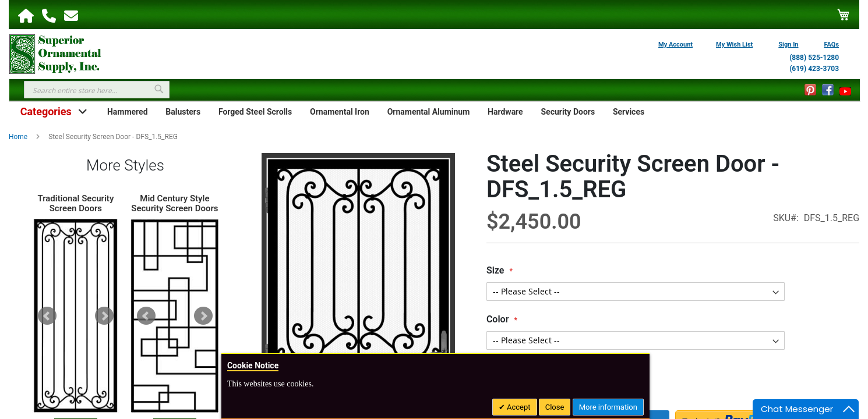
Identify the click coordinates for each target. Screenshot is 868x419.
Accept (518, 407)
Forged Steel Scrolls (255, 112)
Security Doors (568, 112)
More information (608, 407)
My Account (675, 45)
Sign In (788, 45)
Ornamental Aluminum (429, 112)
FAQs (832, 45)
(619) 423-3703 (814, 69)
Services (629, 112)
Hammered (128, 112)
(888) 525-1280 (814, 58)
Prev (47, 316)
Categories (46, 111)
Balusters (183, 112)
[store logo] (55, 53)
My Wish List (734, 45)
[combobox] (97, 90)
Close (555, 407)
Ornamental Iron (340, 112)
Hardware (505, 112)
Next (104, 316)
